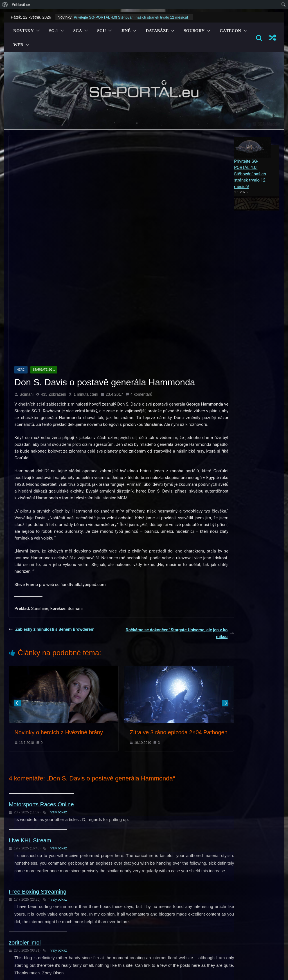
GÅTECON (230, 31)
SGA (77, 31)
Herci (21, 270)
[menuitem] (5, 5)
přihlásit (99, 903)
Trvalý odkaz (55, 712)
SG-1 (54, 31)
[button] (37, 31)
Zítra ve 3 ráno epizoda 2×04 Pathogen (178, 632)
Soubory (194, 31)
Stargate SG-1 (44, 270)
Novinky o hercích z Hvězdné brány (59, 632)
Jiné (126, 31)
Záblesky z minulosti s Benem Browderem (52, 529)
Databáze (157, 31)
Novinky (23, 31)
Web (18, 45)
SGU (101, 31)
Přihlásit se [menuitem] (21, 4)
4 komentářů (139, 294)
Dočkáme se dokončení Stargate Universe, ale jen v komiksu (180, 533)
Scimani (26, 294)
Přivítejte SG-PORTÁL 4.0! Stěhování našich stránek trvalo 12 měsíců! (131, 17)
